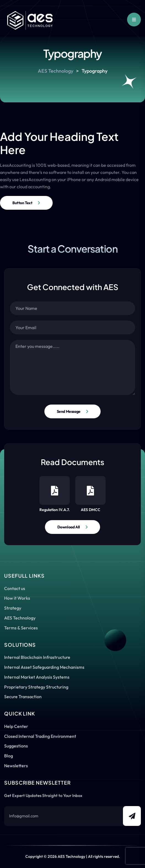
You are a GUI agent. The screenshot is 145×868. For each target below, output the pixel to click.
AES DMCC (90, 494)
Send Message (69, 411)
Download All (69, 527)
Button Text (22, 203)
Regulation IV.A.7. (55, 494)
